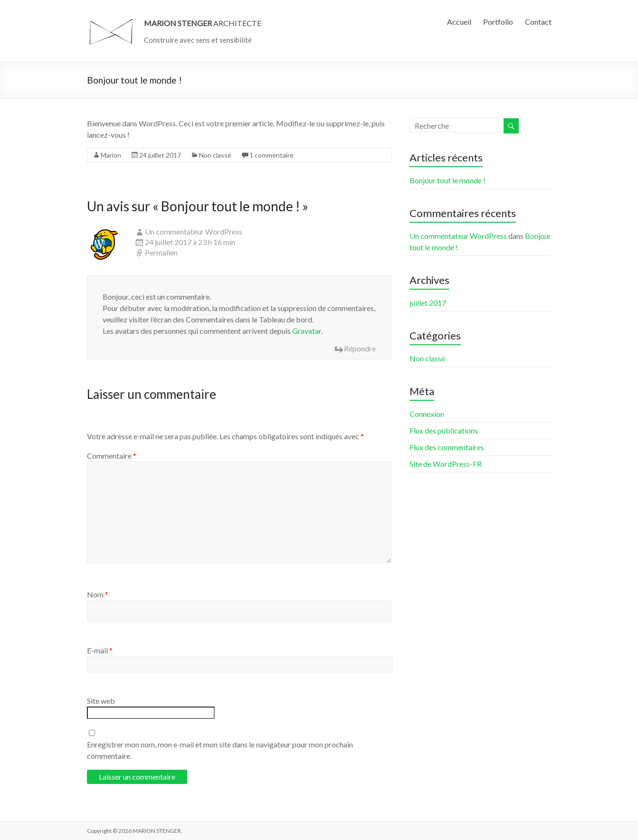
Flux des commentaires (447, 447)
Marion (111, 155)
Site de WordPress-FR (446, 464)
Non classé (215, 155)
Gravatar (307, 331)
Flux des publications (444, 430)
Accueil (459, 22)
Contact (538, 22)
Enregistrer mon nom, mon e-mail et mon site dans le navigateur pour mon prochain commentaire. (220, 750)
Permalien (161, 252)
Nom (98, 594)
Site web (101, 701)
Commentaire (112, 456)
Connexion (427, 414)
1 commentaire (271, 155)
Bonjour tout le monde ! (448, 180)
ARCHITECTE (203, 23)
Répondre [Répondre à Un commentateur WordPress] (360, 348)
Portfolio (498, 22)
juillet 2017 (428, 303)
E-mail (100, 650)
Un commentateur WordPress (194, 231)
